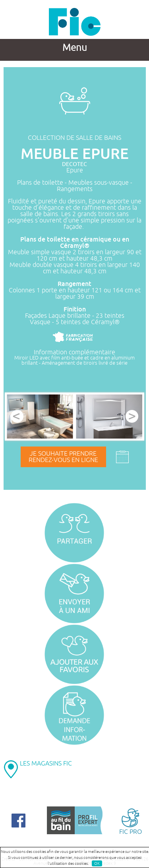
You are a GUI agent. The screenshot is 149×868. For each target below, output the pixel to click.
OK (97, 863)
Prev (17, 416)
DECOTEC (74, 164)
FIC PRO (130, 821)
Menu (75, 48)
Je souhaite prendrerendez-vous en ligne (63, 457)
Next (132, 416)
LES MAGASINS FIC (46, 764)
